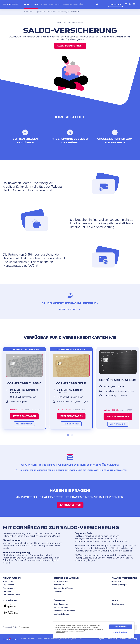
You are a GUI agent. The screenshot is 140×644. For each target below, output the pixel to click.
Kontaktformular (118, 604)
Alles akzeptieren (121, 627)
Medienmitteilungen (61, 614)
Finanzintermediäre (73, 4)
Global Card (116, 582)
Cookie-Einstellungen (121, 632)
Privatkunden (31, 4)
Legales (101, 639)
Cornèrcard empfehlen (12, 595)
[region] (94, 630)
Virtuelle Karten (60, 585)
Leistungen (62, 23)
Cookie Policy (112, 639)
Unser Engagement (61, 604)
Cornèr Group (24, 627)
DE (135, 4)
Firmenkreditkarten (61, 582)
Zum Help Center (70, 505)
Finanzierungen (9, 588)
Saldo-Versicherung (76, 23)
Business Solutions (51, 4)
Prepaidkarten (8, 585)
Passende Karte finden (70, 46)
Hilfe (128, 4)
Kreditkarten (8, 582)
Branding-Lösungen (119, 585)
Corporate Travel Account (64, 588)
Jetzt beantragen (24, 416)
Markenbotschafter (61, 608)
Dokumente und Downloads (64, 611)
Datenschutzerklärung (129, 639)
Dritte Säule (51, 12)
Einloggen (115, 4)
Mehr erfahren (24, 424)
